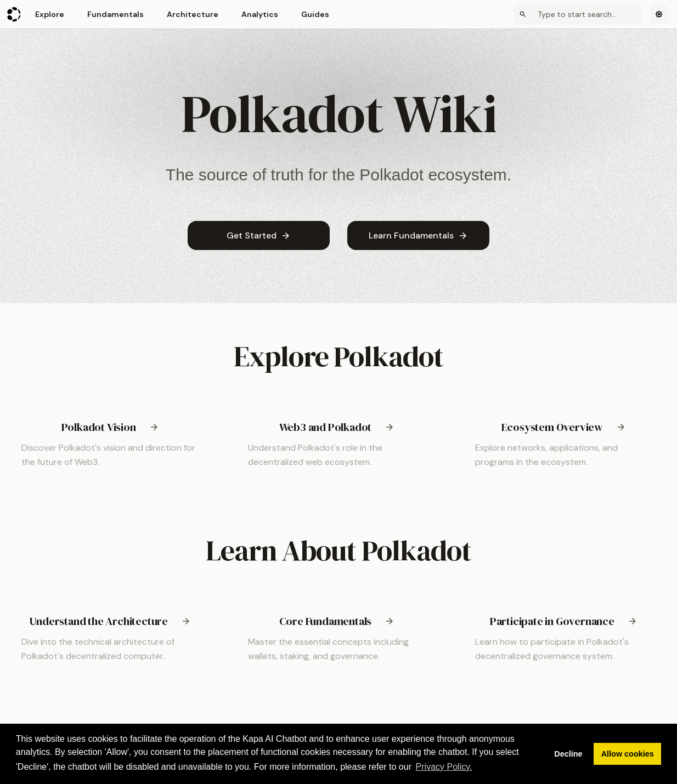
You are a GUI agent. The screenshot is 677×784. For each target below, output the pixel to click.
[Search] (578, 15)
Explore (50, 14)
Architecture (193, 14)
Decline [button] (568, 754)
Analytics (260, 14)
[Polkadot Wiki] (14, 14)
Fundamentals (115, 14)
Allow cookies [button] (628, 754)
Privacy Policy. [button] (444, 767)
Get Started (259, 235)
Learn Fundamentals (418, 235)
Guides (315, 14)
